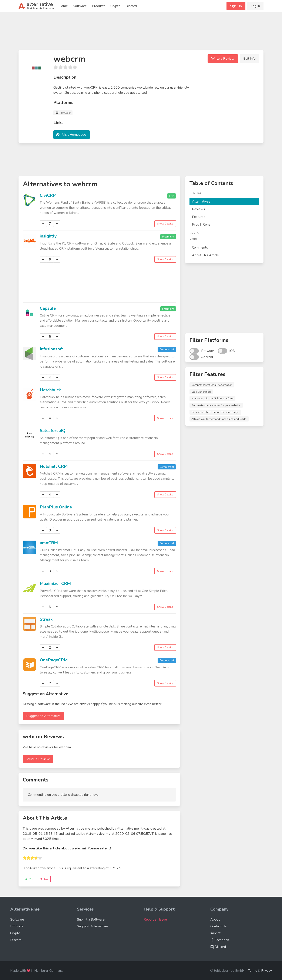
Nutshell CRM (54, 466)
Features (199, 217)
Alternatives (201, 201)
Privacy (266, 971)
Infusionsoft (51, 349)
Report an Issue (155, 920)
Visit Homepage (74, 135)
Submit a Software (91, 920)
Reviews (199, 209)
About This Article (205, 255)
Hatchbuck (50, 390)
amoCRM (49, 543)
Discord (131, 6)
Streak (46, 619)
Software (80, 6)
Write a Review (223, 59)
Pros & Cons (201, 224)
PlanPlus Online (56, 507)
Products (99, 6)
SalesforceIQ (53, 431)
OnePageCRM (54, 660)
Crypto (115, 6)
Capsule (48, 308)
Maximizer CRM (55, 584)
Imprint (215, 933)
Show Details (165, 224)
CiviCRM (48, 195)
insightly (48, 236)
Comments (200, 248)
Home (63, 6)
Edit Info (249, 59)
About (215, 920)
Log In (255, 6)
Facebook (220, 940)
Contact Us (219, 926)
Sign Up (236, 6)
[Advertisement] (141, 33)
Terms (253, 971)
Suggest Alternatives (93, 926)
